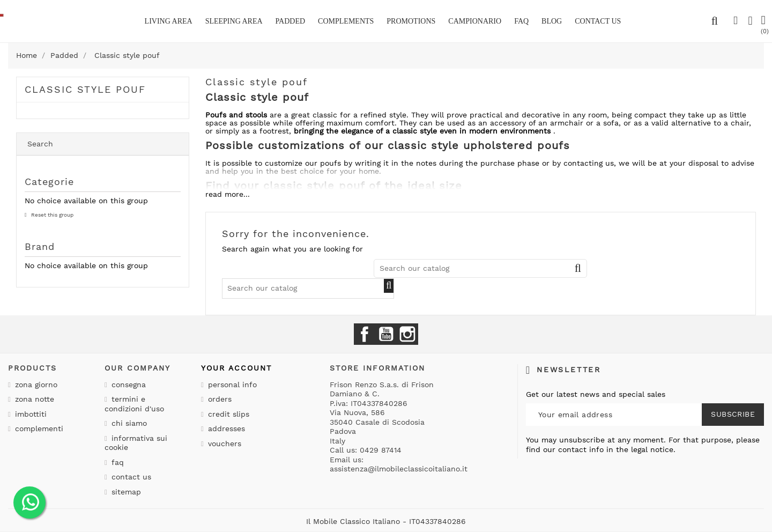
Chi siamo (128, 423)
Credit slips (227, 414)
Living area (169, 21)
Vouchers (223, 444)
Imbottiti (29, 414)
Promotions (411, 21)
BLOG (552, 21)
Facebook (365, 334)
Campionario (475, 21)
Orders (218, 399)
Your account (236, 368)
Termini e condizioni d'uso (134, 404)
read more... (228, 194)
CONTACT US (598, 21)
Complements (346, 21)
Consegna (127, 385)
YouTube (386, 334)
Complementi (38, 428)
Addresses (225, 428)
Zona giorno (35, 385)
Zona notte (33, 399)
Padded (291, 21)
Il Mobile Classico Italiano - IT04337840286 (386, 521)
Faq (521, 21)
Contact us (130, 477)
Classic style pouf (85, 89)
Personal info (231, 385)
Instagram (407, 334)
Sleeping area (234, 21)
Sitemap (125, 492)
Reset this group (51, 215)
